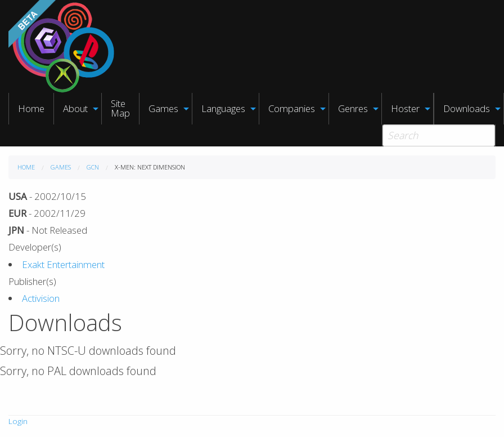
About (75, 108)
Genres (353, 108)
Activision (41, 298)
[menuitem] (31, 109)
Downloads (467, 108)
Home (31, 108)
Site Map (120, 108)
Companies (292, 108)
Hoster (405, 108)
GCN (93, 167)
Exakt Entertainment (63, 264)
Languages (223, 108)
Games (163, 108)
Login (18, 421)
